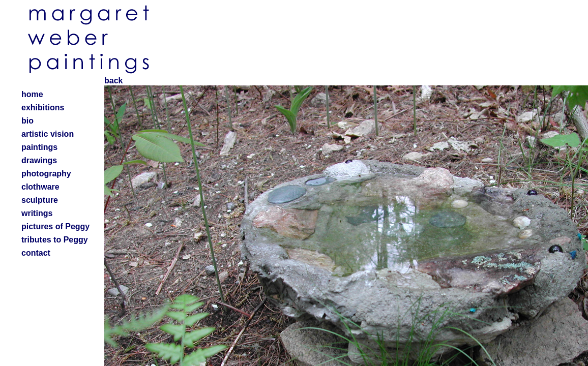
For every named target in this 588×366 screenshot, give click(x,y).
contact (36, 253)
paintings (39, 147)
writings (37, 213)
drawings (39, 160)
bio (27, 121)
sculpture (40, 200)
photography (46, 174)
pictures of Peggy (55, 226)
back (113, 81)
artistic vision (48, 134)
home (32, 94)
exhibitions (43, 108)
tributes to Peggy (55, 240)
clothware (40, 187)
